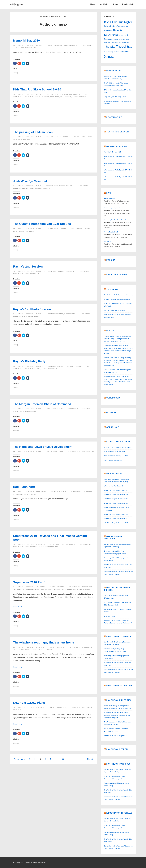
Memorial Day (31, 48)
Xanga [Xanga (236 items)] (109, 56)
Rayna (36, 274)
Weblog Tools (114, 474)
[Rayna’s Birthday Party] (40, 366)
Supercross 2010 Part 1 (30, 582)
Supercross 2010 (51, 547)
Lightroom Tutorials (118, 764)
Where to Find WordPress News (115, 486)
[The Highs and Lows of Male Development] (39, 452)
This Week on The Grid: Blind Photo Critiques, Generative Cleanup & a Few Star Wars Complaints (117, 715)
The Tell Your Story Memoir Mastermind (117, 299)
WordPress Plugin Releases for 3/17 (116, 523)
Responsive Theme (39, 863)
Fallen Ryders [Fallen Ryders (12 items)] (110, 26)
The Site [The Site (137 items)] (110, 47)
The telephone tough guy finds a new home (44, 642)
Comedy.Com (113, 398)
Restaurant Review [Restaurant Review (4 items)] (117, 39)
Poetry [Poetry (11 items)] (107, 39)
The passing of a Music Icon (33, 132)
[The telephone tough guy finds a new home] (40, 647)
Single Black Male (117, 275)
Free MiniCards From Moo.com (114, 452)
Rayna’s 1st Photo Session (32, 309)
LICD (109, 193)
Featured (58, 45)
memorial (47, 189)
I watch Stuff (114, 117)
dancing (16, 494)
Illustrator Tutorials (119, 813)
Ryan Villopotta (60, 590)
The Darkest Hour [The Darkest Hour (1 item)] (116, 42)
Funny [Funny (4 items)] (128, 26)
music (29, 140)
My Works (104, 4)
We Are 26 (108, 241)
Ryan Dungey (48, 590)
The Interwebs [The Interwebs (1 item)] (125, 42)
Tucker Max (113, 289)
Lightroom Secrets (117, 749)
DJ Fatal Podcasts (117, 147)
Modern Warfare (47, 650)
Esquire (111, 260)
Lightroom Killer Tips (119, 700)
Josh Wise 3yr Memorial (30, 181)
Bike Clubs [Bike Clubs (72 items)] (111, 22)
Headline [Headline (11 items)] (108, 31)
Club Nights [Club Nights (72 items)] (125, 22)
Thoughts (66, 137)
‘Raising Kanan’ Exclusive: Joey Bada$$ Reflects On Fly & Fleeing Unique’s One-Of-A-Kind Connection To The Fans (119, 339)
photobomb (29, 231)
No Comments (87, 45)
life (20, 411)
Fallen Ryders (59, 186)
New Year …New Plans (29, 703)
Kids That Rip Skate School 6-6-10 (37, 89)
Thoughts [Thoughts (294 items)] (123, 46)
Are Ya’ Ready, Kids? (111, 232)
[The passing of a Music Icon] (39, 137)
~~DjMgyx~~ (16, 4)
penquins (21, 231)
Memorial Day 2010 (26, 41)
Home (93, 4)
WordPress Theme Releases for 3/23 (116, 503)
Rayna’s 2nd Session (28, 266)
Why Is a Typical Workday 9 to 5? (115, 97)
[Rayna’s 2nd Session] (40, 271)
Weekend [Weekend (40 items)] (125, 51)
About (115, 4)
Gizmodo (111, 413)
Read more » (18, 607)
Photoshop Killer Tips (119, 686)
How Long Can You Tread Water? (115, 220)
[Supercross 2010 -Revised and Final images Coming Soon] (40, 544)
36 (63, 759)
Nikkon (40, 590)
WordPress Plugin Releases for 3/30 (116, 490)
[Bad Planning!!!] (41, 492)
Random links (128, 4)
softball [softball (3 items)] (127, 39)
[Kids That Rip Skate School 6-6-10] (39, 94)
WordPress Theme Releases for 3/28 (116, 495)
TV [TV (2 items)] (131, 47)
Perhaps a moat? (110, 198)
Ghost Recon (35, 650)
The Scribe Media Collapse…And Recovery (118, 295)
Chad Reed (17, 590)
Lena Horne (21, 140)
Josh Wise (39, 189)
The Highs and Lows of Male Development (43, 447)
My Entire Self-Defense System (114, 310)
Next (90, 759)
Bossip (110, 331)
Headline (66, 45)
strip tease (31, 494)
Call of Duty (18, 650)
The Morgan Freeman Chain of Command (42, 404)
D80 (23, 590)
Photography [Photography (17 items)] (123, 35)
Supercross (39, 547)
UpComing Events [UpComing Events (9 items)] (112, 52)
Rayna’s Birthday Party (29, 361)
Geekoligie (113, 427)
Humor (16, 411)
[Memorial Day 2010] (39, 45)
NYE (21, 710)
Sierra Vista (72, 590)
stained (23, 494)
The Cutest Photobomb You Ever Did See (42, 224)
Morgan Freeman (29, 411)
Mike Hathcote (66, 97)
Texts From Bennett (118, 132)
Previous (20, 759)
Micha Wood (55, 97)
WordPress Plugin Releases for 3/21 (116, 514)
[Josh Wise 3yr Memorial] (39, 186)
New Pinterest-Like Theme (113, 460)
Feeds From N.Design (118, 442)
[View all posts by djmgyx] (20, 45)
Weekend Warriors (110, 616)
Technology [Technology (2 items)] (108, 42)
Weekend (74, 45)
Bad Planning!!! (24, 487)
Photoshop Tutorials (119, 636)
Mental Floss (114, 71)
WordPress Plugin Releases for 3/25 (116, 499)
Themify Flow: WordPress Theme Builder (118, 447)
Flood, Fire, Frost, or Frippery (114, 208)
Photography (75, 94)
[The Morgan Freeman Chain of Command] (39, 409)
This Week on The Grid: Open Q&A (116, 736)
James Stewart (31, 590)
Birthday (37, 369)
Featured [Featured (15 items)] (121, 26)
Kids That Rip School (42, 97)
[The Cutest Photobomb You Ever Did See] (40, 229)
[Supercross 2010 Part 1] (40, 587)
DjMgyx (26, 650)
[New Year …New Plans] (40, 707)
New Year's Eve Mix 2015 (113, 152)
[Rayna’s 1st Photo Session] (40, 314)
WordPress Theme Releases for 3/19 (116, 519)
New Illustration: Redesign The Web (116, 456)
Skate (85, 97)
